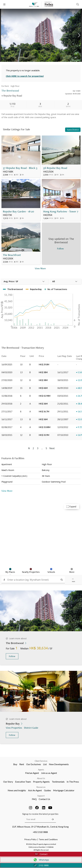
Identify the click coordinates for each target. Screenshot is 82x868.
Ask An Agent (35, 790)
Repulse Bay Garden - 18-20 (18, 211)
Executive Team (23, 782)
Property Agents (41, 782)
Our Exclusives (34, 764)
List (45, 764)
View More (7, 491)
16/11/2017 (7, 419)
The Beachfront (12, 255)
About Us (41, 778)
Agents (41, 770)
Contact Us (44, 799)
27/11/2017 (7, 412)
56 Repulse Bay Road (55, 168)
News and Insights (17, 790)
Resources (41, 787)
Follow (12, 656)
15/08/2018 (7, 396)
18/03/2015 (7, 435)
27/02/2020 (7, 380)
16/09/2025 (7, 365)
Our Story (8, 782)
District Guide (31, 728)
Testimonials (58, 782)
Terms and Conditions (48, 839)
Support (41, 796)
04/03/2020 (7, 372)
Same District (73, 130)
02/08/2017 (7, 427)
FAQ (34, 799)
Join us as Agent (49, 773)
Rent (22, 764)
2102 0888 (41, 865)
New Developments (59, 764)
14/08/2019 (7, 388)
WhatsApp (41, 860)
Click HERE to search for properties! (25, 76)
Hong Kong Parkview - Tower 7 (61, 211)
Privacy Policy (31, 839)
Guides (47, 790)
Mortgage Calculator (64, 790)
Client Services (41, 761)
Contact (41, 854)
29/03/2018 (7, 404)
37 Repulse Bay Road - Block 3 (20, 168)
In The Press (73, 782)
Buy (15, 764)
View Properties (14, 728)
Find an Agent (32, 773)
